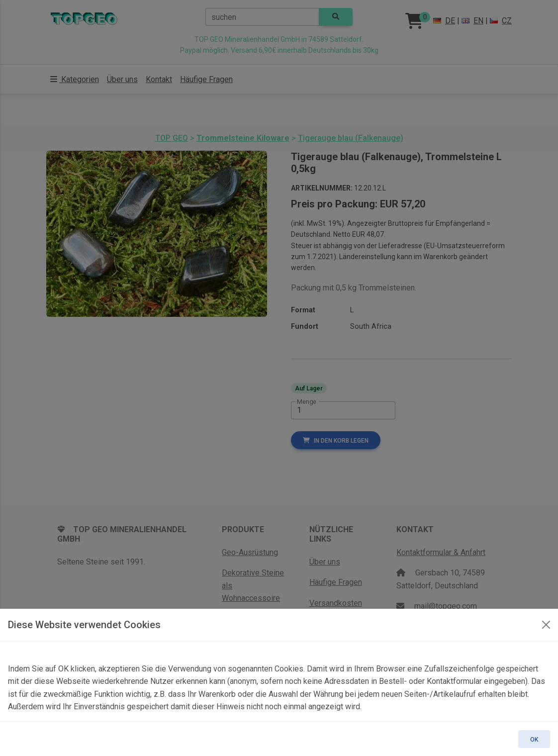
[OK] (546, 625)
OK (534, 740)
